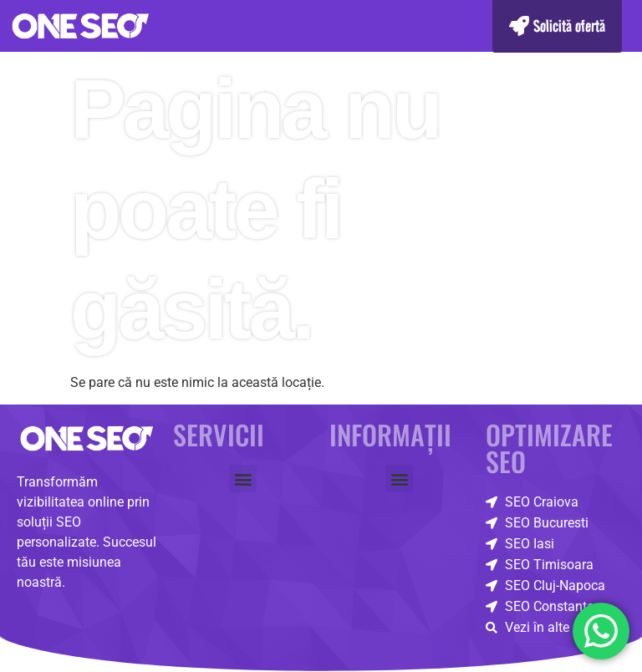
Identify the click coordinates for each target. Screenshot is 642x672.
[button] (243, 479)
